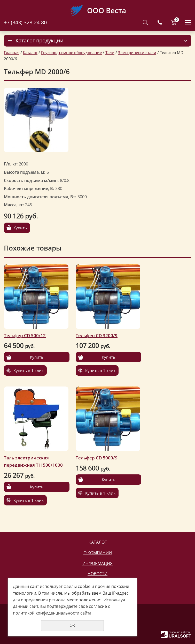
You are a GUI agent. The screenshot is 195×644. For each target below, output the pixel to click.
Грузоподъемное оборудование (71, 52)
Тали (110, 52)
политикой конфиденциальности (46, 613)
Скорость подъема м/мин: (31, 180)
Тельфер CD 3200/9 (97, 335)
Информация (97, 563)
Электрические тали (137, 52)
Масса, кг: (14, 205)
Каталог (30, 52)
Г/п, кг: (11, 164)
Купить (20, 228)
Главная (12, 52)
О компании (98, 553)
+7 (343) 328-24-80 (25, 22)
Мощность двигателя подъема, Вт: (40, 197)
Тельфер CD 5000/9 (97, 458)
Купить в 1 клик (29, 370)
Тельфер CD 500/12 (25, 335)
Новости (97, 574)
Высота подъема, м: (25, 172)
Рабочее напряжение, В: (29, 188)
